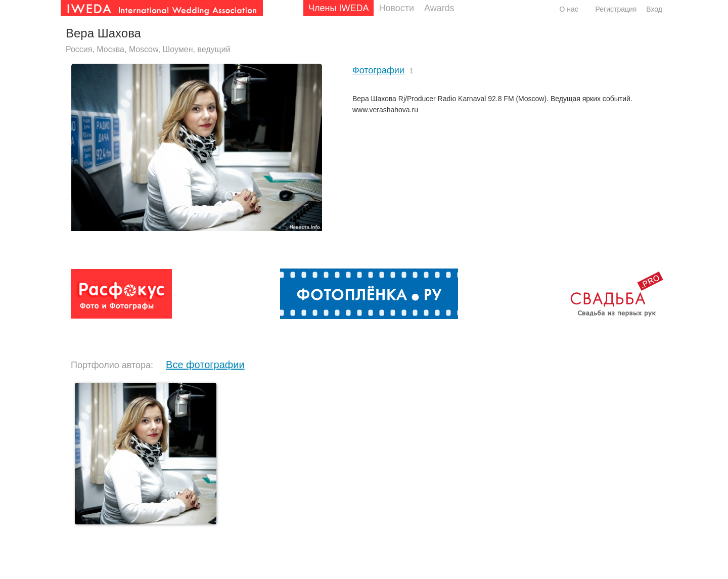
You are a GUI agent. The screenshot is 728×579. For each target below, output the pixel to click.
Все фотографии (205, 365)
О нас (568, 9)
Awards (439, 8)
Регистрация (616, 9)
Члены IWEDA (338, 8)
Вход (654, 9)
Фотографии (378, 70)
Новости (396, 8)
